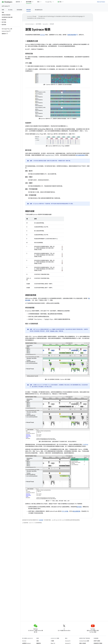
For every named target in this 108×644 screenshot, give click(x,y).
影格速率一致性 (54, 331)
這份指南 (79, 507)
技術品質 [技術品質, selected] (29, 10)
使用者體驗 (19, 10)
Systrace (43, 35)
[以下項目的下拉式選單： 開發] (42, 2)
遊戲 (38, 641)
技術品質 (52, 24)
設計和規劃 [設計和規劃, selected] (29, 2)
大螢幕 (52, 641)
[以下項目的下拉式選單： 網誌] (64, 2)
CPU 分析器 (65, 511)
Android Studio (101, 2)
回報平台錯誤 (97, 641)
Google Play (49, 2)
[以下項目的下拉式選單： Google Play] (54, 2)
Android (24, 641)
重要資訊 (18, 2)
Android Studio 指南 (84, 641)
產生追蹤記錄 (77, 511)
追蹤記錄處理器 (72, 35)
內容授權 (41, 520)
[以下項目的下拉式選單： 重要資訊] (22, 2)
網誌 (60, 2)
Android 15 (68, 641)
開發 (38, 2)
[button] (10, 20)
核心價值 (10, 10)
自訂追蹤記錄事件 (81, 155)
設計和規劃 (38, 24)
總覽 (3, 10)
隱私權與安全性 (39, 10)
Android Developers (30, 24)
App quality (6, 6)
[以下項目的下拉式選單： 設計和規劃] (33, 2)
